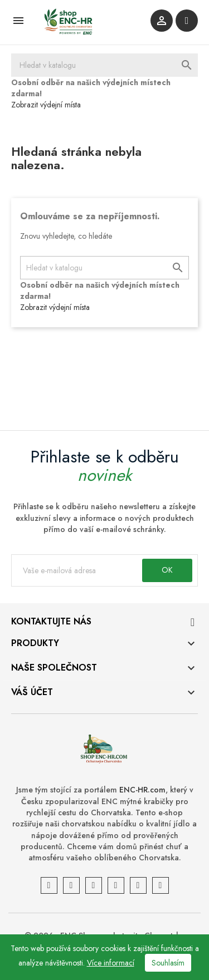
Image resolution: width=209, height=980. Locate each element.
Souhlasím (168, 963)
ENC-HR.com (142, 790)
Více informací (111, 963)
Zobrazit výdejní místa (46, 105)
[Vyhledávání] (104, 65)
